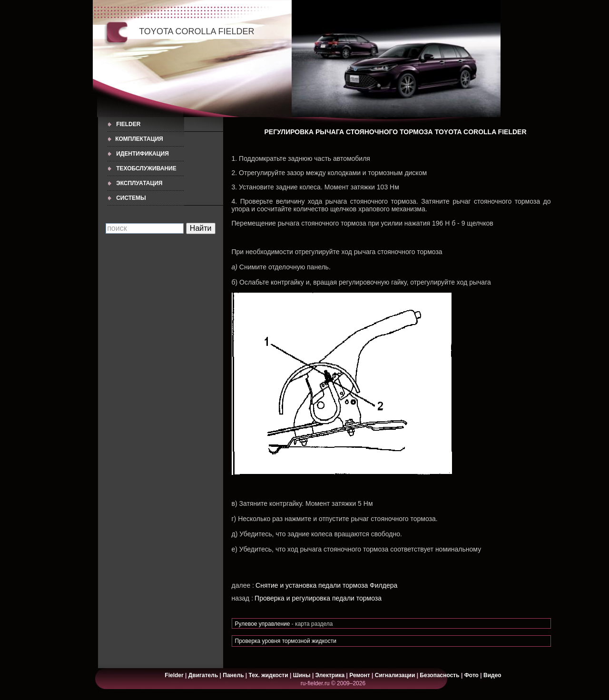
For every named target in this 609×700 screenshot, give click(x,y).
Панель (233, 675)
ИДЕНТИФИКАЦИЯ (142, 154)
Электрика (331, 675)
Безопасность (439, 675)
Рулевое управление (263, 624)
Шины (302, 675)
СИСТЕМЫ (131, 198)
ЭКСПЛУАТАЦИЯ (139, 183)
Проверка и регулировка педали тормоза (318, 598)
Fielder (128, 124)
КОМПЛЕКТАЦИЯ (139, 139)
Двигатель (203, 675)
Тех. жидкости (269, 675)
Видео (492, 675)
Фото (471, 675)
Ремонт (359, 675)
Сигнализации (395, 675)
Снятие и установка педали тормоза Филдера (326, 585)
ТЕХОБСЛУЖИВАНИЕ (146, 168)
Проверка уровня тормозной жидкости (286, 641)
